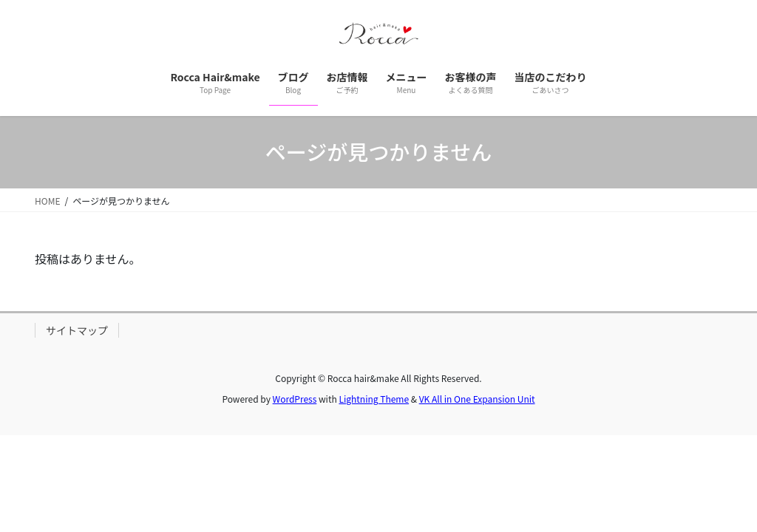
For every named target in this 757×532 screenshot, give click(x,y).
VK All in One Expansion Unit (477, 399)
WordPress (295, 399)
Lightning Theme (374, 399)
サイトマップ (77, 330)
